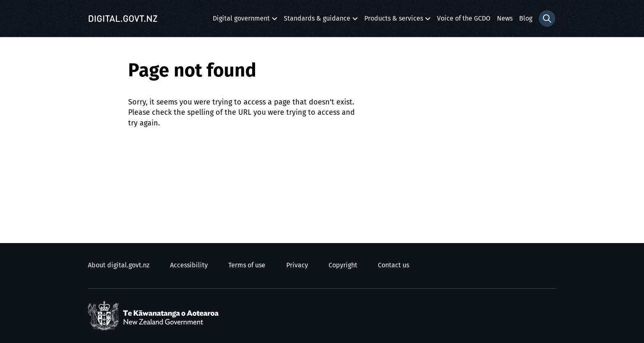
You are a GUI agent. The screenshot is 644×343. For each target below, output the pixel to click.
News (505, 19)
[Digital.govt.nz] (123, 19)
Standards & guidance (317, 21)
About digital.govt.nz (119, 265)
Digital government (241, 21)
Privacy (297, 265)
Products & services (394, 21)
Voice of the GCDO (464, 19)
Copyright (343, 265)
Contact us (393, 265)
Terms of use (247, 265)
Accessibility (189, 265)
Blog (526, 19)
